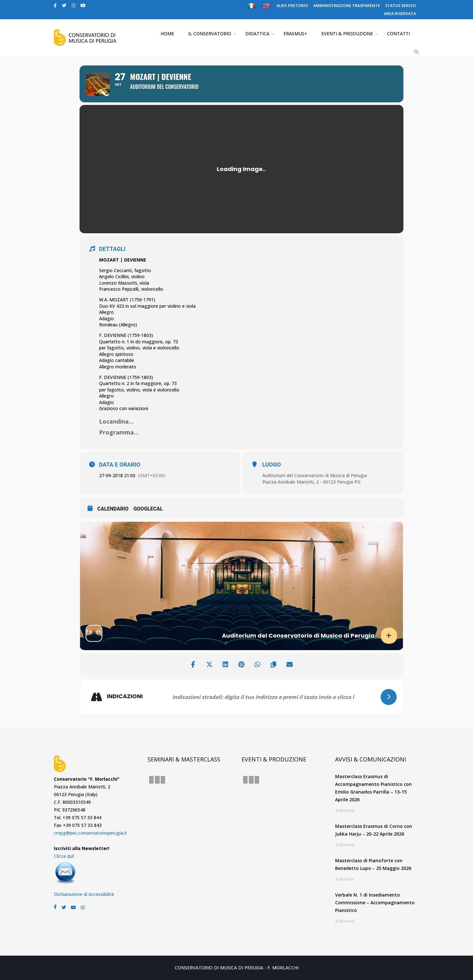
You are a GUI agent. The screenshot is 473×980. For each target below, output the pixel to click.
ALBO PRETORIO (292, 6)
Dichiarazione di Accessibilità (84, 894)
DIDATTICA (257, 34)
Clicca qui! (64, 856)
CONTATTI (398, 34)
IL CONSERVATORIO (210, 34)
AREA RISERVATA (400, 14)
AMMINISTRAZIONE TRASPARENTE (347, 6)
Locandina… (116, 421)
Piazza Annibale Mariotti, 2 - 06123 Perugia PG (311, 482)
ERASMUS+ (295, 34)
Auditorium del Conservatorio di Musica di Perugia (315, 475)
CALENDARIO (113, 509)
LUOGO (272, 465)
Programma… (119, 432)
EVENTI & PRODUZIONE (347, 34)
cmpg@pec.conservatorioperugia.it (90, 833)
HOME (167, 34)
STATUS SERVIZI (401, 6)
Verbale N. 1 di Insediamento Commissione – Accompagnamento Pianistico (375, 903)
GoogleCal (148, 509)
